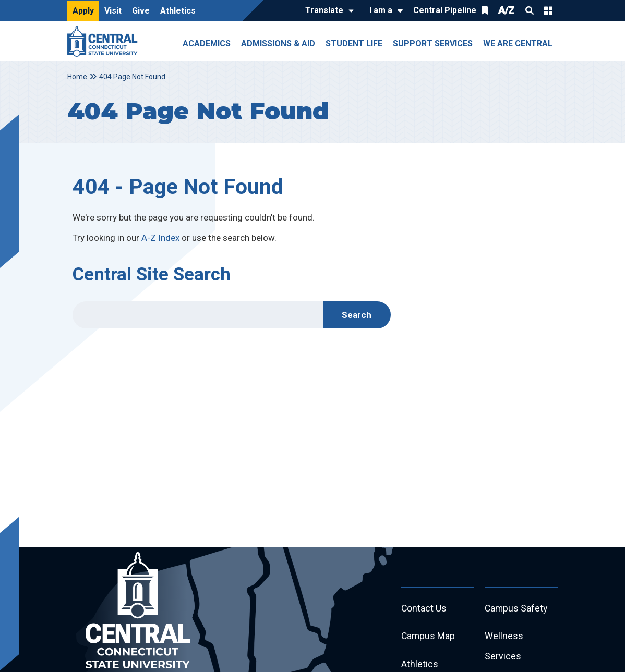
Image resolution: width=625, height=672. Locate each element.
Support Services (433, 44)
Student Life (354, 44)
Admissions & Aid (278, 44)
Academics (207, 44)
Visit (113, 11)
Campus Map (429, 637)
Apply (83, 11)
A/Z (507, 10)
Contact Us (424, 609)
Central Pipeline (445, 10)
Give (141, 11)
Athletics (178, 11)
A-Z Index (160, 238)
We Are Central (518, 44)
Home (77, 77)
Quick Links (548, 10)
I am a (381, 10)
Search (530, 10)
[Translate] (327, 11)
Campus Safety (517, 609)
